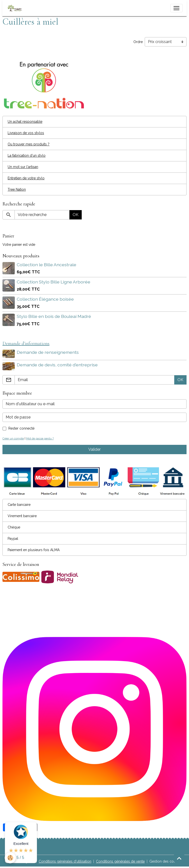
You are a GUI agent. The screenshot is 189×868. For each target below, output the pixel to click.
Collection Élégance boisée (45, 299)
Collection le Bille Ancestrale (47, 265)
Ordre (138, 42)
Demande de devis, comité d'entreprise (57, 365)
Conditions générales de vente (120, 861)
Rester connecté (21, 428)
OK (76, 215)
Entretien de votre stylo (26, 178)
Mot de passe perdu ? (40, 438)
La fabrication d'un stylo (27, 155)
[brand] (16, 8)
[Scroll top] (179, 858)
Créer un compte (13, 438)
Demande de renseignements (48, 352)
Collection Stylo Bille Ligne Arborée (54, 282)
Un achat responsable (25, 122)
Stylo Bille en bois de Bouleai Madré (54, 316)
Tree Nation (17, 189)
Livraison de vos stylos (26, 133)
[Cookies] (10, 858)
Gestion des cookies (166, 861)
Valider (94, 449)
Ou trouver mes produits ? (29, 144)
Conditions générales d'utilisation (65, 861)
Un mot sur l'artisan (23, 167)
